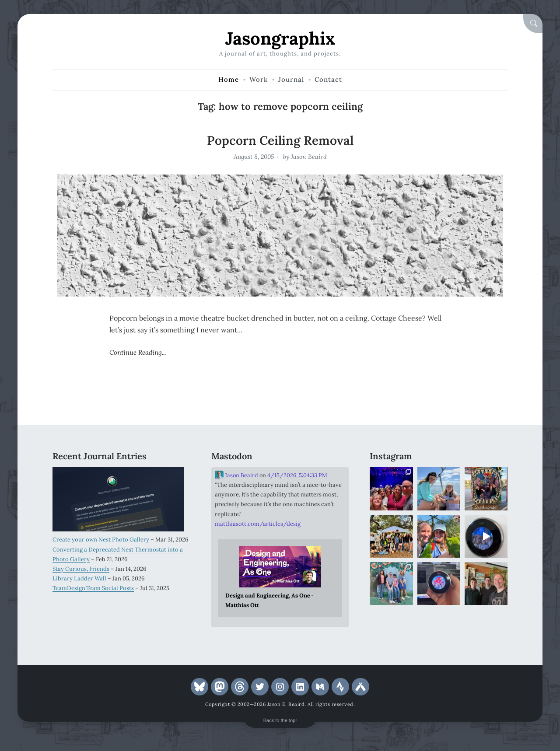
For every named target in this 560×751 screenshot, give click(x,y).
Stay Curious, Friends (81, 569)
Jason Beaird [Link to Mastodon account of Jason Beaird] (236, 475)
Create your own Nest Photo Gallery (101, 540)
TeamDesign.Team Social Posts (93, 588)
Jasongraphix (280, 38)
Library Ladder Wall (79, 578)
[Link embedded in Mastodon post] (280, 578)
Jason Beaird (309, 157)
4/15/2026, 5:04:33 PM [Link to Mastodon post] (297, 475)
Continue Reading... (138, 352)
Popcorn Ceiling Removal (280, 140)
